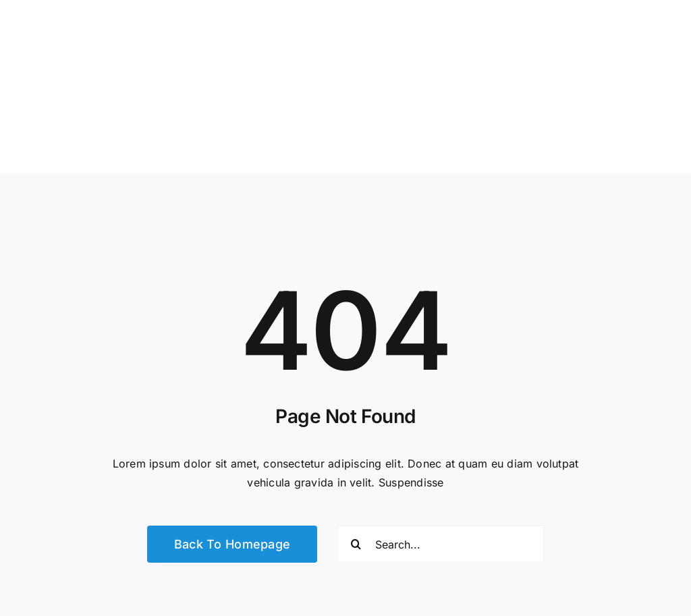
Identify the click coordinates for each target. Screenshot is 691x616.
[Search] (356, 544)
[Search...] (441, 544)
